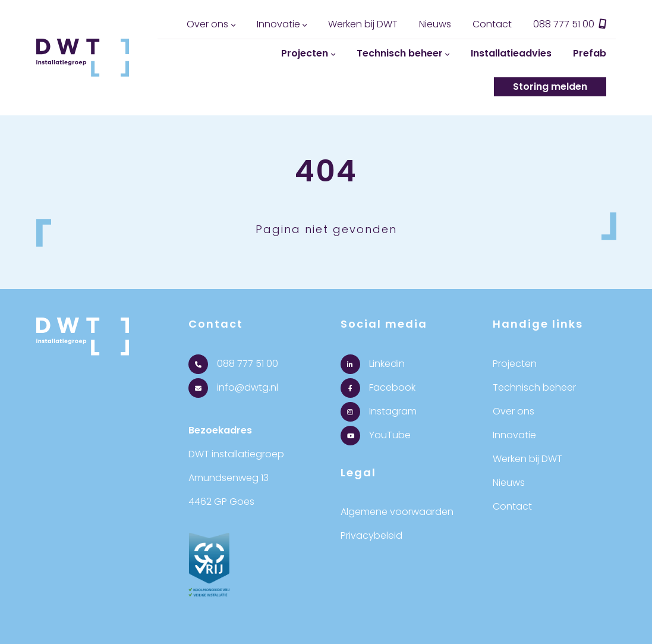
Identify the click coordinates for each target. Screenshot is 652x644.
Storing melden (550, 87)
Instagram (379, 411)
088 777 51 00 (570, 24)
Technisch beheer (400, 53)
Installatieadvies (511, 53)
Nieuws (435, 24)
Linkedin (373, 364)
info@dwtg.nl (233, 387)
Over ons (207, 24)
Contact (492, 24)
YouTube (376, 435)
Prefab (590, 53)
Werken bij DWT (363, 24)
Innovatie (278, 24)
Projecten (305, 53)
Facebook (378, 387)
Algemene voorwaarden (397, 512)
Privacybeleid (371, 535)
